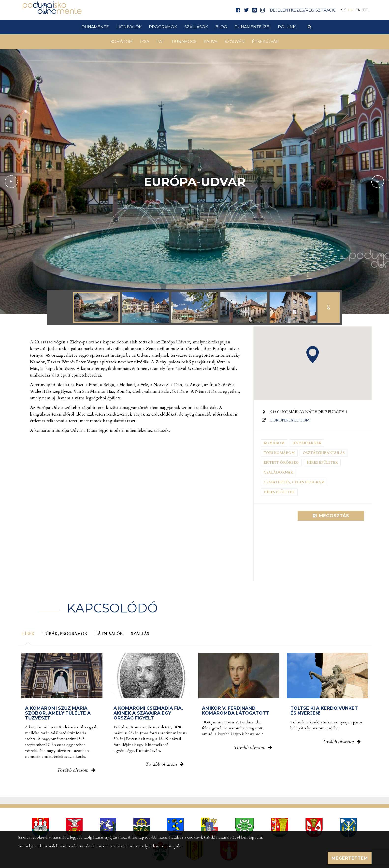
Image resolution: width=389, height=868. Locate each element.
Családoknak (278, 472)
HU (351, 10)
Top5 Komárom (279, 453)
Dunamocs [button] (184, 42)
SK (343, 10)
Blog (221, 27)
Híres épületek (322, 463)
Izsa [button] (145, 42)
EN (358, 10)
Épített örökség (281, 463)
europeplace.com (290, 420)
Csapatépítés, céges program (294, 482)
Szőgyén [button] (235, 42)
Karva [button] (210, 42)
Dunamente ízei (252, 27)
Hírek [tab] (28, 634)
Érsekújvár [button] (265, 42)
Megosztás (331, 516)
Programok (163, 27)
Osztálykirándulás (324, 453)
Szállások (196, 27)
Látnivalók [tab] (109, 634)
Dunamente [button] (95, 27)
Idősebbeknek (307, 443)
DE (365, 10)
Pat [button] (160, 42)
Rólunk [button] (287, 27)
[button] (313, 355)
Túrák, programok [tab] (65, 634)
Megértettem (350, 858)
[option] (96, 307)
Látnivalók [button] (129, 27)
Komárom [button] (122, 42)
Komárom (274, 443)
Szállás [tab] (140, 634)
